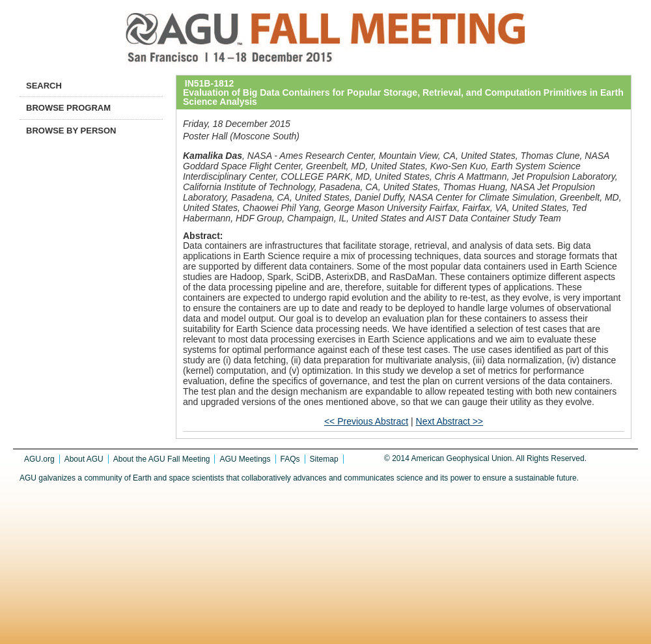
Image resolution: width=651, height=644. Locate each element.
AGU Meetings (245, 459)
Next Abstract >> (450, 421)
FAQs (290, 459)
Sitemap (324, 459)
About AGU (84, 459)
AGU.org (39, 459)
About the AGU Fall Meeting (162, 459)
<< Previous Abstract (366, 421)
